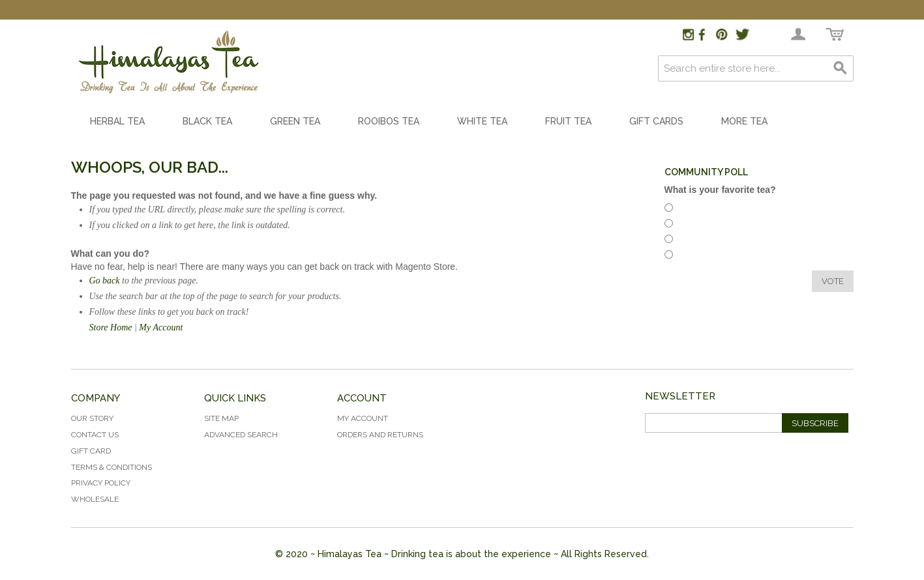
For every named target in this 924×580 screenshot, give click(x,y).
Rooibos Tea (389, 121)
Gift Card (91, 451)
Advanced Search (241, 435)
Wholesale (95, 499)
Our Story (92, 418)
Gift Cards (656, 121)
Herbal (693, 210)
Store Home (111, 327)
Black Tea (207, 121)
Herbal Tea (117, 121)
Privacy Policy (101, 483)
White (693, 241)
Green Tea (295, 121)
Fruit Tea (568, 121)
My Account (161, 327)
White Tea (482, 121)
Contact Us (95, 435)
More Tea (744, 121)
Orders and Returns (380, 435)
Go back (105, 281)
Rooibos (697, 225)
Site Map (221, 418)
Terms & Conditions (112, 467)
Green (693, 256)
